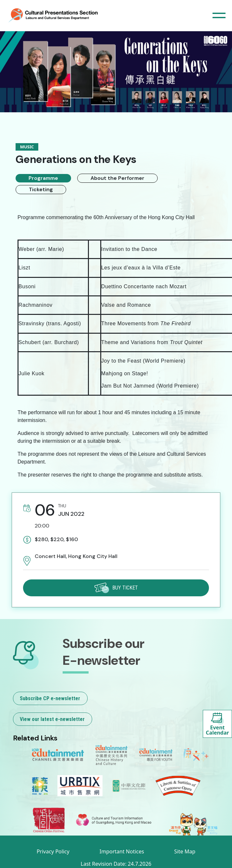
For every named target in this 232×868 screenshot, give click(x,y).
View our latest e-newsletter (52, 719)
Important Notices (122, 851)
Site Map (185, 851)
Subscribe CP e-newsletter (50, 698)
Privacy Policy (53, 851)
